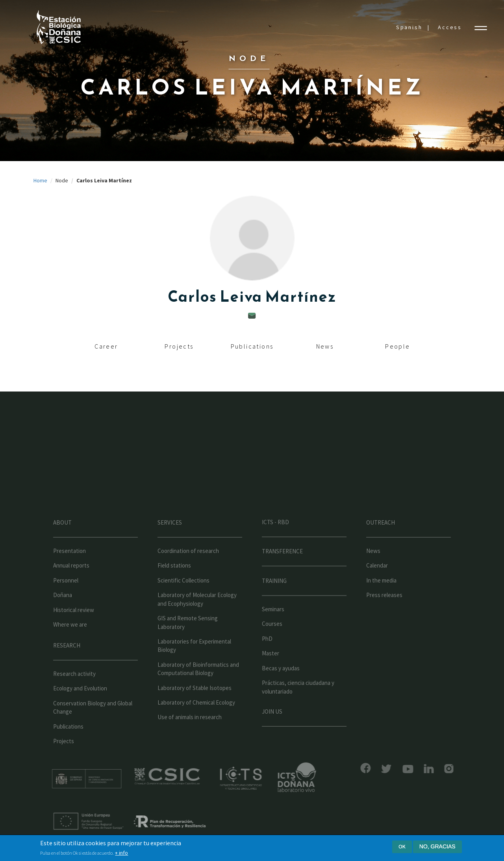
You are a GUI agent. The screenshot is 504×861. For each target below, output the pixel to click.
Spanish (409, 27)
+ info (121, 853)
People (397, 346)
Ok (402, 846)
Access (450, 27)
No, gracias (437, 846)
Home (40, 180)
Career (106, 346)
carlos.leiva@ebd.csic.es (252, 316)
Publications (252, 346)
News (325, 346)
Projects (179, 346)
